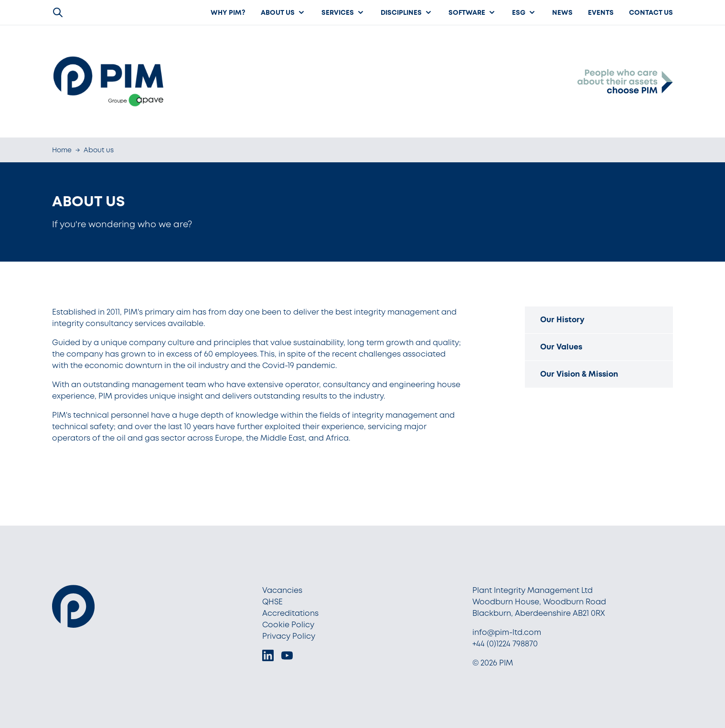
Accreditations (290, 613)
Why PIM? (228, 12)
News (562, 12)
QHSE (272, 602)
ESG (524, 12)
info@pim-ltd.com (507, 632)
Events (601, 12)
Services (343, 12)
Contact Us (651, 12)
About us (283, 12)
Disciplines (407, 12)
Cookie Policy (288, 625)
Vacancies (282, 590)
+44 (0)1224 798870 (505, 644)
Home (62, 150)
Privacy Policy (289, 636)
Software (473, 12)
